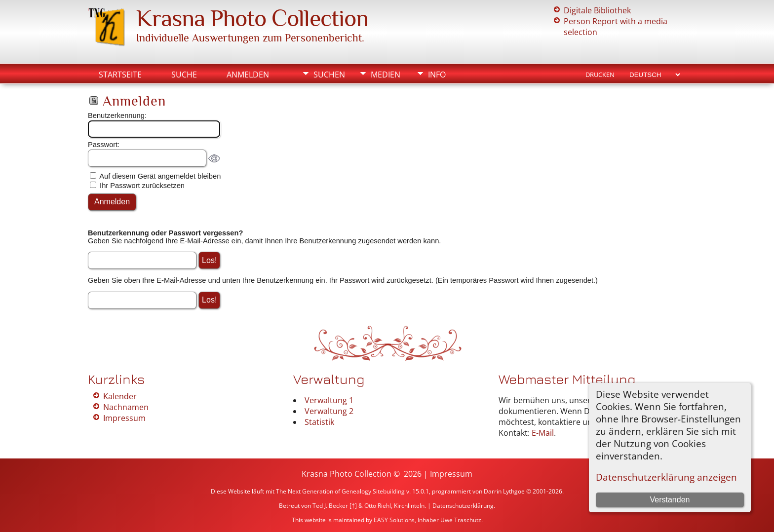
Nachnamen (126, 407)
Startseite (120, 75)
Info (437, 75)
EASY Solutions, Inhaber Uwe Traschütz (427, 520)
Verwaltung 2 (329, 411)
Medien (386, 75)
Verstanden (670, 500)
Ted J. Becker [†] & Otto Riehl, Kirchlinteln (368, 506)
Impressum (124, 418)
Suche (184, 75)
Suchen (329, 75)
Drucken (600, 75)
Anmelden (248, 75)
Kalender (120, 396)
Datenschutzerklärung (463, 506)
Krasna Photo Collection (252, 18)
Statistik (319, 422)
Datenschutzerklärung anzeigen (666, 477)
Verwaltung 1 (329, 400)
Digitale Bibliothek (597, 10)
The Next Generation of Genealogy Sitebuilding (340, 491)
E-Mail (543, 433)
